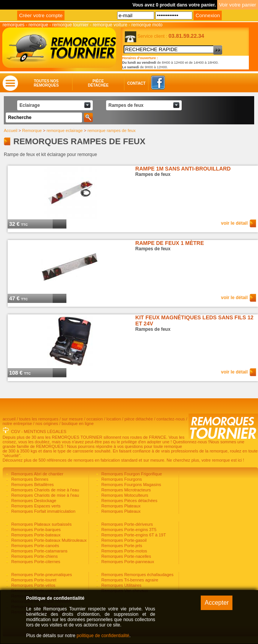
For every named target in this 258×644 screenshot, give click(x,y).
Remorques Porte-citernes (35, 562)
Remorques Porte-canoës (34, 546)
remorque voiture (110, 25)
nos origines (47, 423)
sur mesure (72, 419)
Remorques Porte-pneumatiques (41, 575)
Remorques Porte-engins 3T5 (128, 530)
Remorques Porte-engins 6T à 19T (133, 535)
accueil (9, 419)
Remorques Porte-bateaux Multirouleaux (48, 540)
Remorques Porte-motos (123, 551)
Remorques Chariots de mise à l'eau (44, 490)
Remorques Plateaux (120, 506)
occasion (94, 419)
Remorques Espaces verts (35, 506)
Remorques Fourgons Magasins (131, 485)
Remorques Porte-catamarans (39, 551)
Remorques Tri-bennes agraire (129, 580)
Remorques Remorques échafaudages (137, 575)
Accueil (10, 130)
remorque (38, 25)
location (114, 419)
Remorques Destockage (33, 501)
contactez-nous (171, 419)
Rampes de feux (126, 105)
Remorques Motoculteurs (124, 495)
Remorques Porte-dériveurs (126, 524)
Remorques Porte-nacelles (125, 556)
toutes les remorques (39, 419)
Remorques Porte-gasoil (123, 540)
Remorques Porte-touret (33, 580)
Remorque (32, 130)
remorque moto (147, 25)
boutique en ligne (77, 423)
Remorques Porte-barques (35, 530)
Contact (129, 83)
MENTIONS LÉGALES (45, 431)
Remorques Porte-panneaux (127, 562)
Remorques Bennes (29, 479)
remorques (14, 25)
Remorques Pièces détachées (129, 501)
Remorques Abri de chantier (36, 474)
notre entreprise (17, 423)
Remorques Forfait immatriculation (43, 511)
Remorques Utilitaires (121, 585)
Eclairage (30, 105)
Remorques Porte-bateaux (35, 535)
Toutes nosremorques (46, 83)
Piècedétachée (98, 83)
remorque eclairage (65, 130)
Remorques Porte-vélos (33, 585)
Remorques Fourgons (121, 479)
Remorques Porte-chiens (34, 556)
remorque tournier (70, 25)
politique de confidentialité (103, 636)
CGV (16, 431)
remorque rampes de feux (111, 130)
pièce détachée (139, 419)
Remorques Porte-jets (121, 546)
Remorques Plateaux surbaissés (41, 524)
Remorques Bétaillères (32, 485)
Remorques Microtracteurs (125, 490)
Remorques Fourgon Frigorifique (131, 474)
